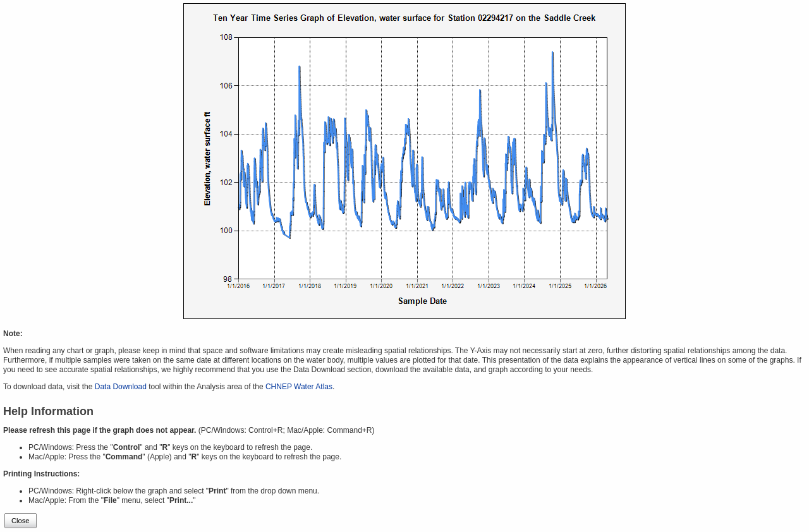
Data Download (121, 387)
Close (21, 521)
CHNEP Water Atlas (299, 387)
